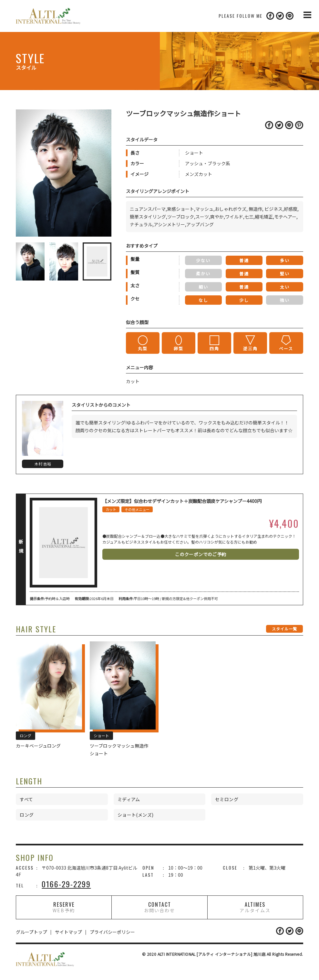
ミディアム (129, 799)
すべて (26, 799)
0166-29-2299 (66, 884)
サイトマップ (68, 932)
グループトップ (31, 932)
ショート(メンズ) (136, 815)
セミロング (227, 799)
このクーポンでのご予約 (201, 554)
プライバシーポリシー (112, 932)
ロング (27, 815)
